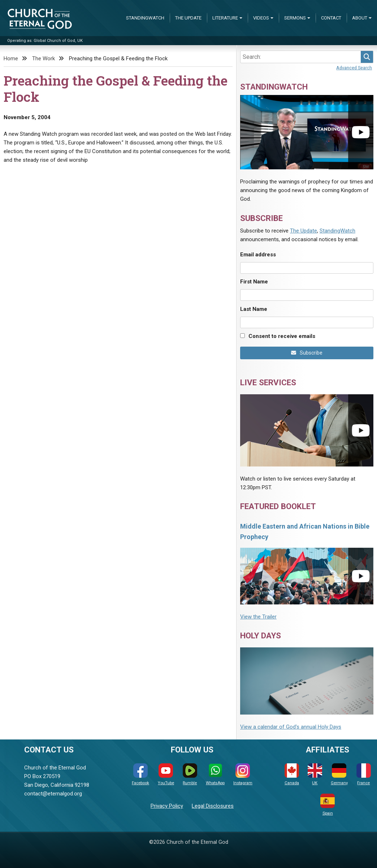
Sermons (295, 18)
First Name (254, 282)
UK (315, 774)
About (360, 18)
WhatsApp (215, 774)
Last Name (254, 309)
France (364, 774)
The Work (44, 58)
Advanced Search (354, 68)
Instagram (243, 774)
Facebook (140, 774)
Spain (328, 805)
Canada (292, 774)
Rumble (190, 774)
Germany (339, 774)
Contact (331, 18)
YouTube (166, 774)
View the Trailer (258, 617)
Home (11, 58)
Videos (261, 18)
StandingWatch (145, 18)
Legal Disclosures (213, 806)
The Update (188, 18)
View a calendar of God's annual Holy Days (291, 727)
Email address (258, 255)
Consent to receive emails (282, 336)
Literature (225, 18)
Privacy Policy (167, 806)
